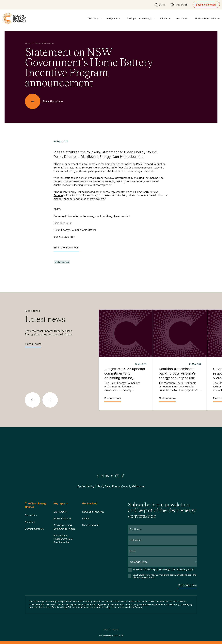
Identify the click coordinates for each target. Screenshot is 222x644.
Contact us (31, 515)
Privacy (115, 629)
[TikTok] (123, 476)
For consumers (90, 525)
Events (165, 19)
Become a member (206, 5)
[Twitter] (112, 476)
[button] (33, 400)
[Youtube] (117, 476)
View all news (33, 345)
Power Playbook (62, 518)
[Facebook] (98, 476)
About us (30, 522)
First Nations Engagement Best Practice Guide (63, 539)
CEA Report (60, 512)
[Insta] (102, 476)
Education (183, 19)
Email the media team (67, 249)
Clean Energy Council (110, 636)
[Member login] (179, 5)
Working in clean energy (140, 19)
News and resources (207, 19)
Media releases (62, 262)
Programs (114, 19)
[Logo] (111, 454)
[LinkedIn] (107, 476)
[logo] (15, 18)
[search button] (160, 5)
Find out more (113, 399)
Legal (106, 629)
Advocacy (95, 19)
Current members (34, 529)
